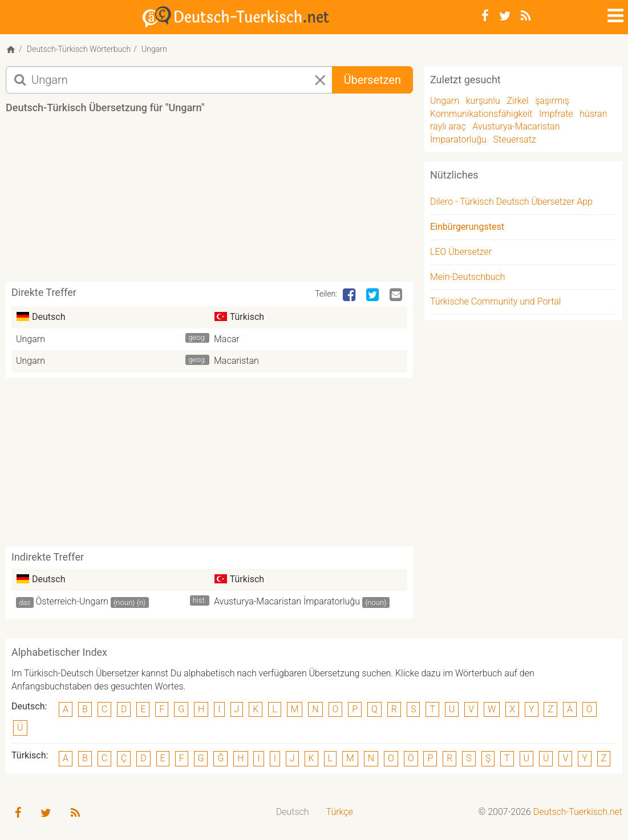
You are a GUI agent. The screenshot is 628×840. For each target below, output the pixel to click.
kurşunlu (483, 101)
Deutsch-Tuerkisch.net (578, 812)
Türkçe (340, 812)
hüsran (593, 114)
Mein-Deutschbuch (468, 277)
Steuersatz (515, 139)
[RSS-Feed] (526, 16)
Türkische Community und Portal (495, 301)
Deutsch (293, 812)
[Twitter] (505, 16)
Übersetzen (372, 80)
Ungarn (31, 339)
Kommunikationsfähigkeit (481, 114)
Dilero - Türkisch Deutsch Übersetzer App (511, 202)
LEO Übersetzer (461, 252)
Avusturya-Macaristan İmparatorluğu (287, 601)
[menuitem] (293, 812)
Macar (227, 339)
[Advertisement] (213, 202)
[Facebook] (485, 16)
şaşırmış (552, 101)
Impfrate (556, 114)
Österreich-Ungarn (72, 601)
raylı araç (448, 126)
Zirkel (517, 101)
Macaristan (236, 361)
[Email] (397, 295)
